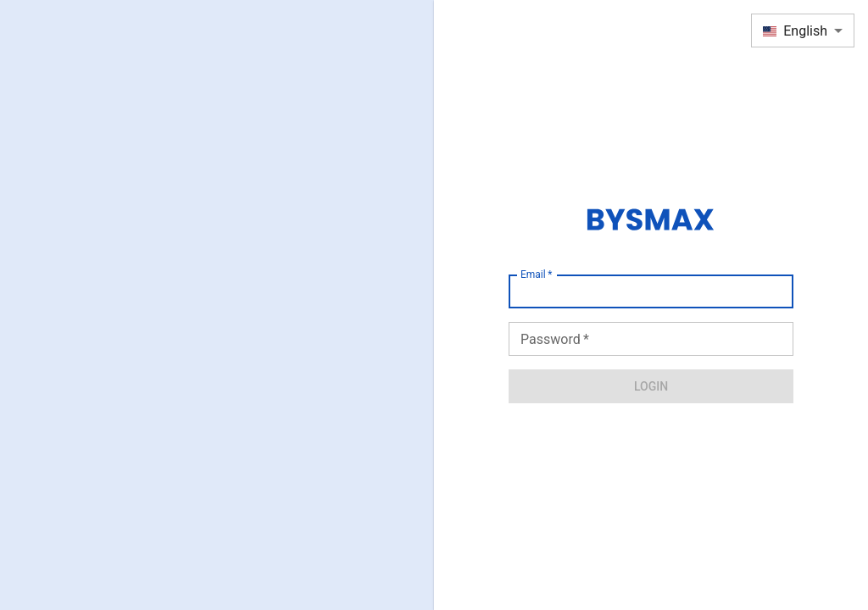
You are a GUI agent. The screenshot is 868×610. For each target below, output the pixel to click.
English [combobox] (795, 31)
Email (536, 274)
